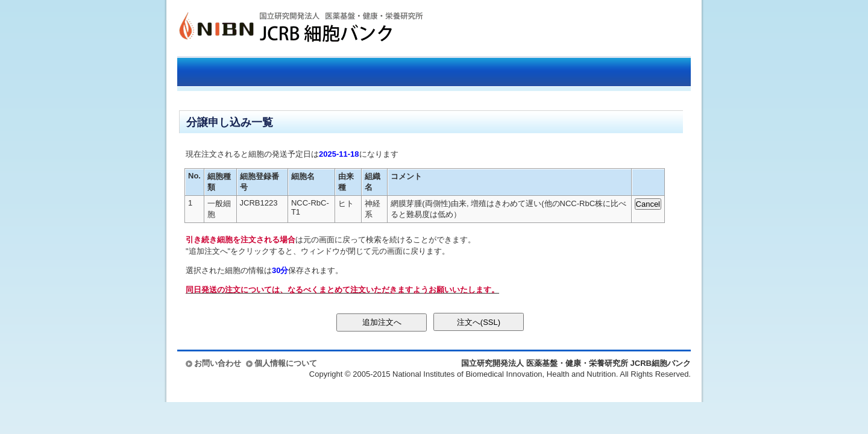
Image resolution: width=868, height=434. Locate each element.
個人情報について (286, 363)
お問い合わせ (218, 363)
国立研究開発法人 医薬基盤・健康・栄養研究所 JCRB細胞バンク (288, 28)
